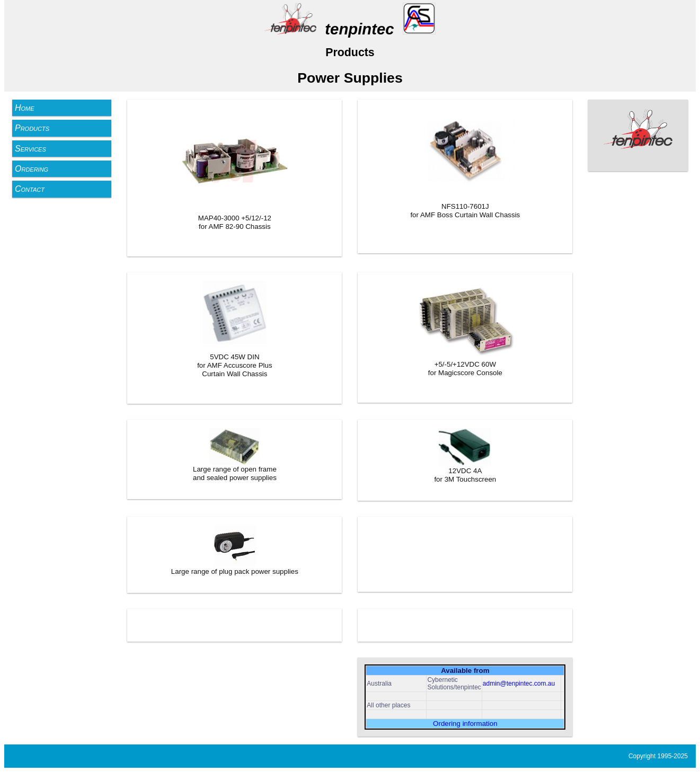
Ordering (32, 169)
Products (32, 128)
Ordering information (465, 724)
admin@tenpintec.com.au (519, 684)
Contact (30, 189)
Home (25, 108)
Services (30, 149)
